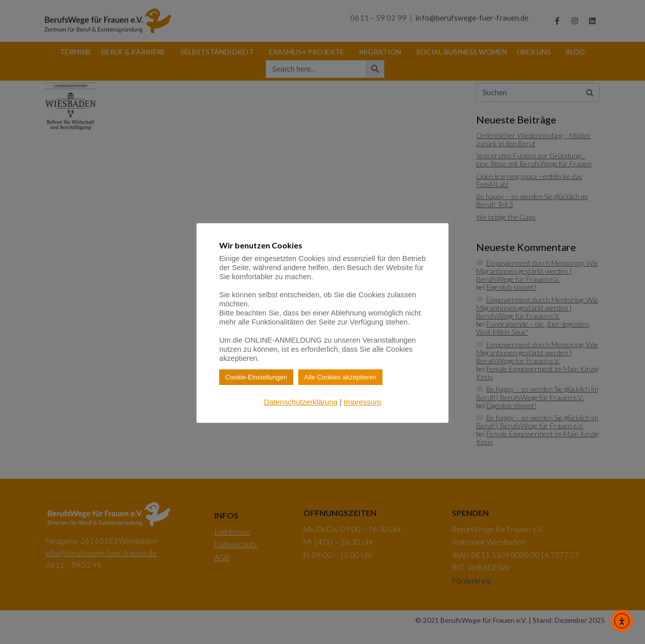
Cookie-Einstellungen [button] (256, 377)
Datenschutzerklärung (301, 402)
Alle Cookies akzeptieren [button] (340, 377)
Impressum (362, 402)
